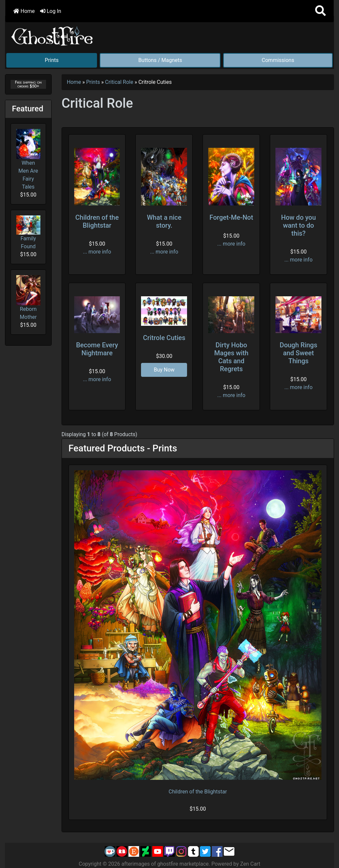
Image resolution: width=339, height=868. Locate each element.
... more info (97, 252)
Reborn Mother (28, 298)
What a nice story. (164, 221)
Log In (51, 11)
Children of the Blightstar (97, 221)
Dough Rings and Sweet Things (298, 353)
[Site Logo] (52, 35)
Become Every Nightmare (97, 349)
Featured (28, 109)
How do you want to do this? (298, 225)
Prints (52, 60)
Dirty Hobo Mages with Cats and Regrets (231, 357)
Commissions (278, 60)
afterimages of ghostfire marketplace (165, 864)
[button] (320, 11)
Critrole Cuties (164, 338)
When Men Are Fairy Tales (28, 159)
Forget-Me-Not (231, 217)
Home (24, 11)
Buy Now (164, 370)
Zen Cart (250, 864)
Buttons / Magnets (160, 60)
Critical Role (119, 82)
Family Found (28, 232)
